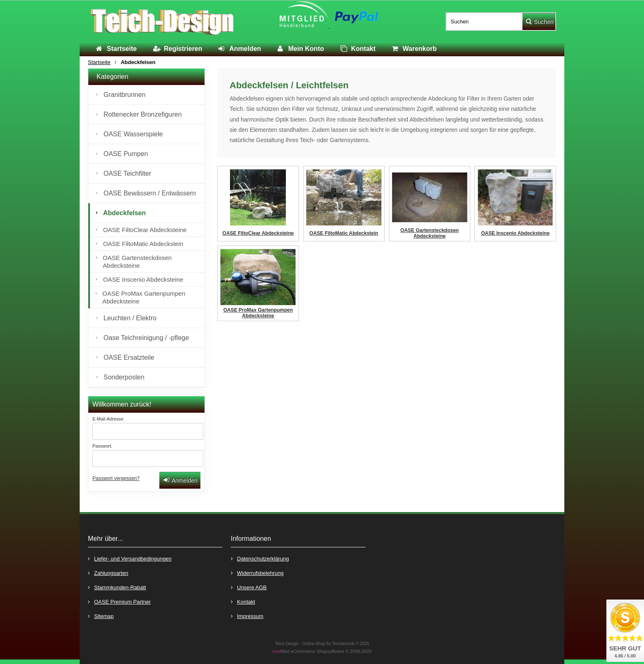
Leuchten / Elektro (130, 318)
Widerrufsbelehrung (257, 573)
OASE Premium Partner (119, 601)
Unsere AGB (249, 587)
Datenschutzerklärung (260, 558)
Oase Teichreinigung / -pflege (146, 338)
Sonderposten (124, 377)
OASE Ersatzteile (129, 357)
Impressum (247, 616)
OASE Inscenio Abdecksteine (143, 279)
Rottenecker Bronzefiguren (143, 114)
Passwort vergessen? (116, 478)
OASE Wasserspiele (133, 134)
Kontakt (243, 601)
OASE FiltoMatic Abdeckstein (143, 244)
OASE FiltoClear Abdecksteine (145, 230)
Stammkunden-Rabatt (117, 587)
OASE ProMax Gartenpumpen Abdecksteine (144, 297)
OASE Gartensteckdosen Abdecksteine (137, 262)
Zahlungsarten (108, 573)
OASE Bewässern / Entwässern (150, 193)
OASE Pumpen (126, 154)
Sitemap (101, 616)
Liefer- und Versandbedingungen (130, 558)
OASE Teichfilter (127, 173)
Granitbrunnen (124, 95)
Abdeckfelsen (124, 213)
